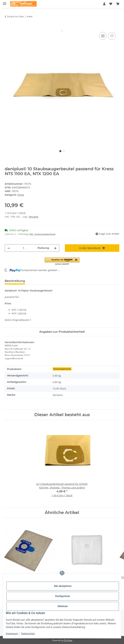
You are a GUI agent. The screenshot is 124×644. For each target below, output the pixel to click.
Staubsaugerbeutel (62, 369)
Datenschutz (28, 634)
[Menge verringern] (9, 248)
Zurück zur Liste (15, 16)
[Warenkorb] (118, 4)
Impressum (12, 634)
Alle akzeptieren (63, 586)
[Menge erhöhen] (55, 248)
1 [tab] (60, 151)
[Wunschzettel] (111, 4)
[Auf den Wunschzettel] (112, 36)
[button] (104, 4)
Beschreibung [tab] (15, 281)
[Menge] (24, 248)
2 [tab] (64, 151)
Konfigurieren (63, 596)
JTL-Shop (68, 640)
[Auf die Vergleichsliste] (103, 36)
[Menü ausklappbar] (5, 2)
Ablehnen (63, 606)
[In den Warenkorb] (7, 27)
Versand (33, 217)
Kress (21, 195)
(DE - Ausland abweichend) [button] (42, 234)
